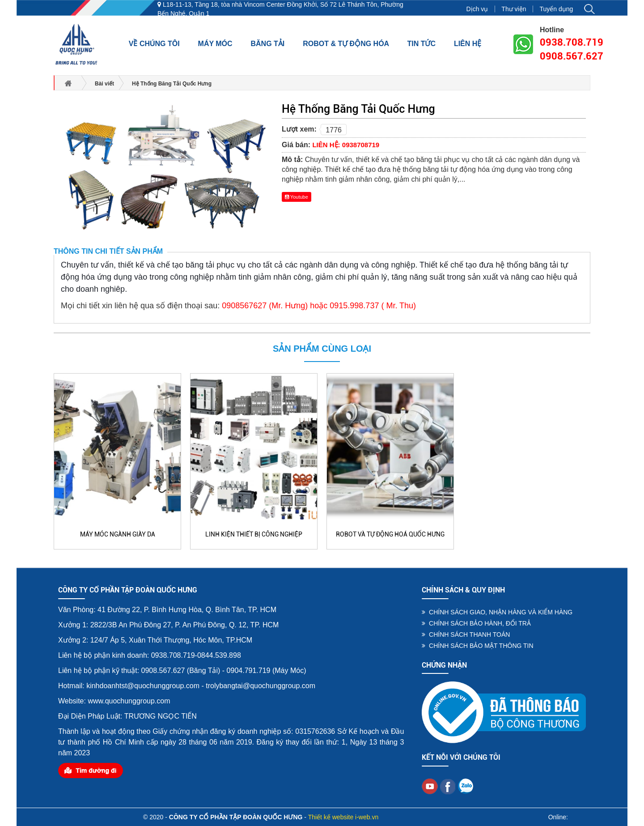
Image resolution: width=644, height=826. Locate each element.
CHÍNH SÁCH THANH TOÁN (466, 634)
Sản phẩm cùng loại (322, 349)
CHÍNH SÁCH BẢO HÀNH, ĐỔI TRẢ (476, 623)
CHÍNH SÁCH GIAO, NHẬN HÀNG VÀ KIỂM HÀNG (497, 612)
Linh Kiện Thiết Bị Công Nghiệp (254, 534)
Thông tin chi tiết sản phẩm (108, 251)
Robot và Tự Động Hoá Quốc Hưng (390, 534)
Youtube (297, 197)
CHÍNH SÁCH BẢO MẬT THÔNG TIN (477, 646)
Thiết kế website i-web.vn (343, 817)
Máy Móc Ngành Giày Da (118, 534)
